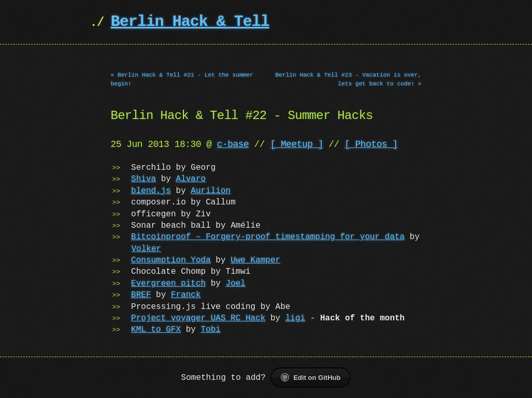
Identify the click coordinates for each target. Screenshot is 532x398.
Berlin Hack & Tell (190, 22)
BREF (141, 295)
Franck (186, 295)
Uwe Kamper (255, 260)
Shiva (143, 179)
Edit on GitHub (311, 377)
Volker (147, 249)
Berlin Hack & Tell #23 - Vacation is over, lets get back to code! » (349, 79)
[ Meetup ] (297, 144)
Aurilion (211, 191)
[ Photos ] (371, 144)
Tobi (211, 330)
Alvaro (191, 179)
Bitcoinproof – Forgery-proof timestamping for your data (268, 237)
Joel (236, 284)
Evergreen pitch (168, 284)
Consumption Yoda (171, 260)
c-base (233, 144)
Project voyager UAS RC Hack (198, 318)
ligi (295, 318)
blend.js (151, 191)
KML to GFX (156, 330)
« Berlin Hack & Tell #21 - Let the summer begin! (182, 79)
